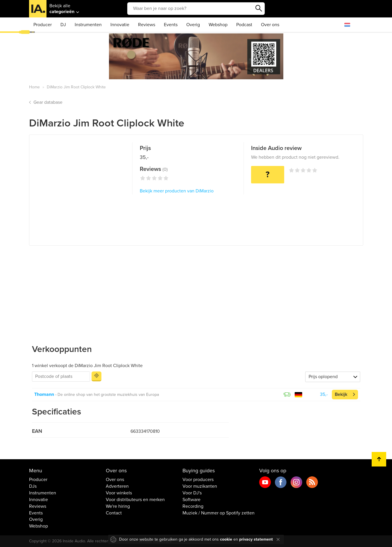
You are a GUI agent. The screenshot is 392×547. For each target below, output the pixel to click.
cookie (226, 539)
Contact (114, 513)
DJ (63, 25)
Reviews (147, 25)
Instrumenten (88, 25)
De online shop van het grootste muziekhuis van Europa (108, 395)
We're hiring (118, 506)
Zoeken (259, 8)
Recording (193, 506)
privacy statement (256, 539)
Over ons (270, 25)
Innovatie (120, 25)
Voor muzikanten (200, 486)
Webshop (218, 25)
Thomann (44, 394)
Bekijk (341, 394)
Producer (43, 25)
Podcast (244, 25)
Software (191, 500)
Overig (193, 25)
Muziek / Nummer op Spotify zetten (219, 513)
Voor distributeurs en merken (135, 500)
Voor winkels (119, 493)
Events (171, 25)
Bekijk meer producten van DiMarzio (177, 191)
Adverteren (117, 486)
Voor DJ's (192, 493)
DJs (33, 486)
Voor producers (198, 480)
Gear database (48, 102)
